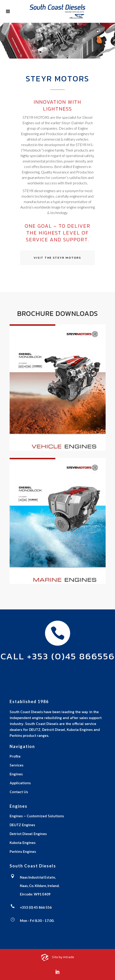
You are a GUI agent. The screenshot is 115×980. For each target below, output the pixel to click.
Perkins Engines (23, 851)
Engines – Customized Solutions (37, 816)
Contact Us (19, 792)
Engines (16, 774)
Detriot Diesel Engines (28, 834)
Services (16, 765)
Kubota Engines (23, 843)
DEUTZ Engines (22, 825)
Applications (20, 783)
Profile (15, 756)
